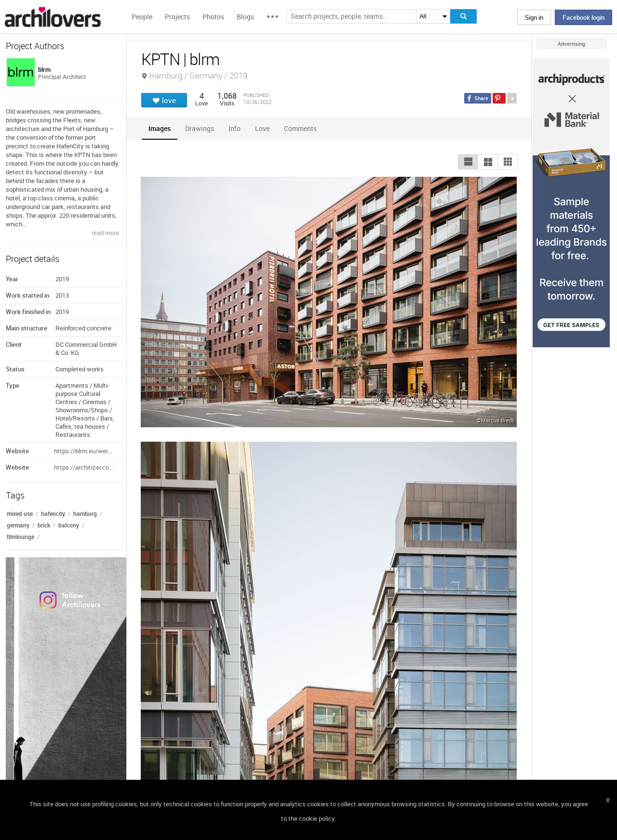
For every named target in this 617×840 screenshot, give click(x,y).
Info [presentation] (235, 128)
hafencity (53, 513)
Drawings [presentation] (200, 128)
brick (44, 525)
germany (18, 525)
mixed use (20, 513)
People (142, 17)
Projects (177, 17)
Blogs (245, 17)
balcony (69, 525)
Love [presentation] (262, 128)
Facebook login (583, 17)
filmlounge (20, 537)
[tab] (160, 128)
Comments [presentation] (303, 128)
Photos (213, 17)
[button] (468, 162)
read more (105, 233)
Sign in (534, 17)
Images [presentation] (160, 128)
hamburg (85, 513)
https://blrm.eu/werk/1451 (85, 451)
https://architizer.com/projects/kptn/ (85, 467)
